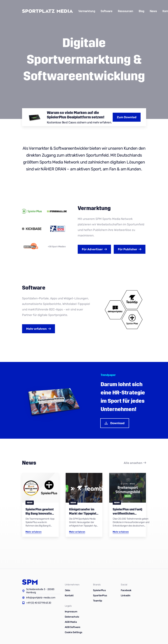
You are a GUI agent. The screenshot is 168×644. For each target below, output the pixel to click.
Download (114, 423)
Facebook (126, 590)
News (153, 11)
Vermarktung (87, 11)
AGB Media (71, 622)
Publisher (128, 249)
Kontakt (69, 596)
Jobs (68, 590)
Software (106, 11)
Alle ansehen (133, 463)
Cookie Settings (73, 632)
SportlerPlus (100, 596)
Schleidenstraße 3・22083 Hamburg (40, 591)
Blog (141, 11)
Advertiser (92, 249)
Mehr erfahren (36, 329)
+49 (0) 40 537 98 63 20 (39, 603)
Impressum (71, 612)
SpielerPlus (99, 590)
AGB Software (73, 627)
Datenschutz (72, 617)
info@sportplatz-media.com (41, 598)
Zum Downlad (127, 117)
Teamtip (98, 601)
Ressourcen (126, 11)
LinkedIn (126, 596)
